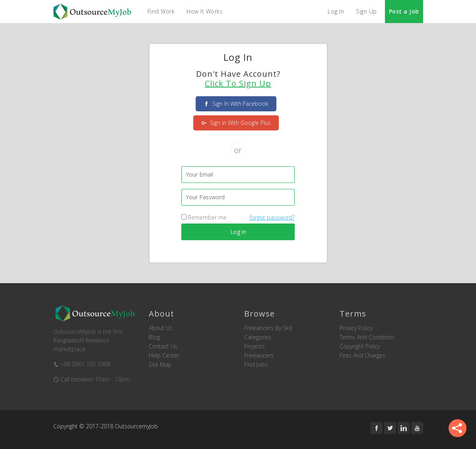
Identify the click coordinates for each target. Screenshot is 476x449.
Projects (255, 346)
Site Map (160, 365)
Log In (336, 11)
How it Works (205, 11)
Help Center (164, 356)
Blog (154, 337)
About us (161, 328)
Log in (238, 232)
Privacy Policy (356, 328)
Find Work (161, 11)
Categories (258, 337)
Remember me (204, 217)
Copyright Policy (360, 346)
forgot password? (272, 217)
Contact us (163, 346)
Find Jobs (256, 365)
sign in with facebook (236, 104)
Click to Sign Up (238, 84)
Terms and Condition (367, 337)
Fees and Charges (362, 356)
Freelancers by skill (268, 328)
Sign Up (366, 11)
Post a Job (404, 11)
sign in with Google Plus (236, 123)
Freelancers (259, 356)
